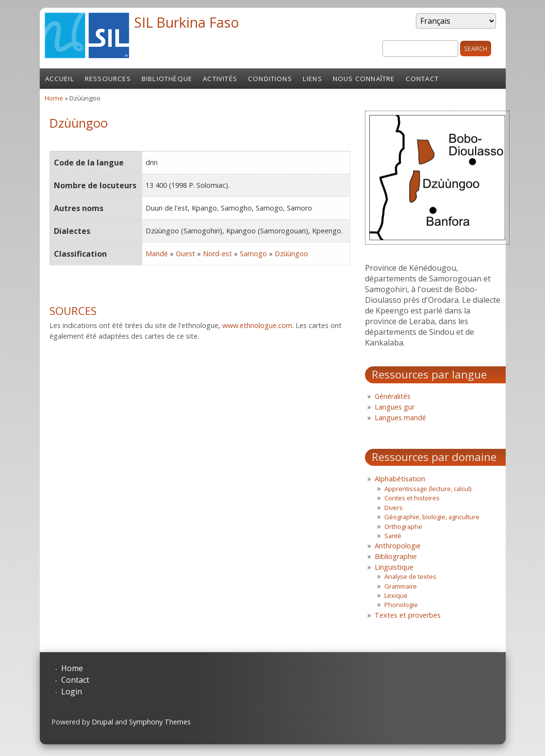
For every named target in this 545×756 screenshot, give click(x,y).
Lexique (396, 595)
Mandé (157, 254)
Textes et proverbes (408, 615)
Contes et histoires (412, 498)
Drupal (102, 722)
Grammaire (401, 586)
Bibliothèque (167, 79)
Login (72, 691)
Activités (220, 79)
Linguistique (394, 567)
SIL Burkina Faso (187, 22)
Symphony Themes (160, 722)
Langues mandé (400, 418)
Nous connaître (364, 79)
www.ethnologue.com (257, 325)
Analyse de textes (410, 576)
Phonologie (401, 605)
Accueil (60, 79)
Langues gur (395, 407)
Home (54, 98)
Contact (422, 79)
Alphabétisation (400, 479)
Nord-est (217, 254)
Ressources (108, 79)
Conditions (270, 79)
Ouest (185, 254)
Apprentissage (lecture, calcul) (428, 489)
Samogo (253, 254)
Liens (313, 79)
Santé (393, 536)
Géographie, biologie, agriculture (432, 517)
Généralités (393, 396)
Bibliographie (396, 556)
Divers (394, 508)
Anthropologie (398, 546)
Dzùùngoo (291, 254)
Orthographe (403, 526)
